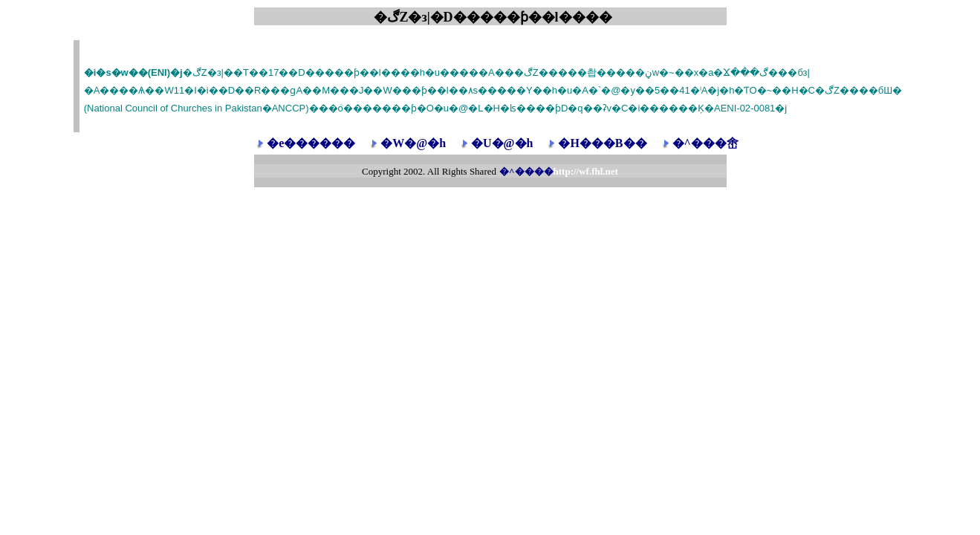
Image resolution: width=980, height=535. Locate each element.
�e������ (311, 143)
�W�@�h (413, 143)
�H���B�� (602, 143)
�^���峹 (705, 143)
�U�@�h (502, 143)
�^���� (559, 171)
